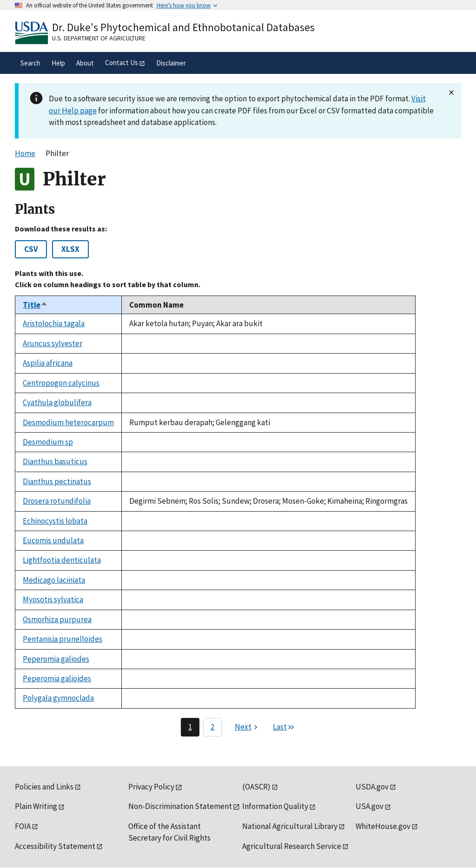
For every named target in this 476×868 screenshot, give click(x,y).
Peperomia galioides (57, 678)
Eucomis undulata (53, 540)
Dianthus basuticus (55, 461)
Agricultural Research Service (292, 846)
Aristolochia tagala (54, 323)
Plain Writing (36, 806)
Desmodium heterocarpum (68, 422)
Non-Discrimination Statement (180, 806)
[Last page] (284, 727)
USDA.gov (372, 787)
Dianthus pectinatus (57, 481)
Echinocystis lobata (55, 521)
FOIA (23, 826)
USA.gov (370, 806)
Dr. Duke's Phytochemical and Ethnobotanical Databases (183, 27)
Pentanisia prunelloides (63, 639)
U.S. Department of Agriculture (99, 38)
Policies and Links (44, 787)
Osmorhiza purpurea (57, 619)
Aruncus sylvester (53, 343)
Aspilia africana (48, 363)
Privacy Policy (151, 787)
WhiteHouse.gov (383, 826)
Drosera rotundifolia (57, 501)
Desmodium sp (48, 442)
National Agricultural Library (290, 826)
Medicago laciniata (54, 580)
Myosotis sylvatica (53, 599)
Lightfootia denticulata (62, 560)
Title (35, 305)
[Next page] (247, 727)
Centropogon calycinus (61, 383)
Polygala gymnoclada (58, 698)
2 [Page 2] (212, 727)
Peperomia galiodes (56, 659)
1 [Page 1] (190, 727)
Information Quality (275, 806)
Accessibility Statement (55, 846)
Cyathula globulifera (57, 402)
